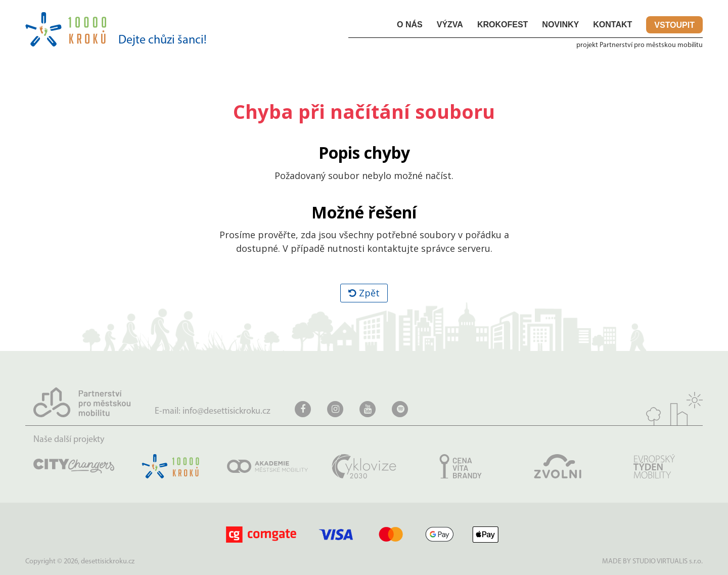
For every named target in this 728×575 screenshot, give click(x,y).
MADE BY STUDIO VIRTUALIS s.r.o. (652, 562)
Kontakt (612, 25)
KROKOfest (503, 25)
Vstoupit (674, 25)
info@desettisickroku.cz (226, 411)
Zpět (364, 293)
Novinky (560, 25)
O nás (410, 25)
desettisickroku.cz (108, 562)
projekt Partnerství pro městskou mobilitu (640, 45)
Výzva (450, 25)
